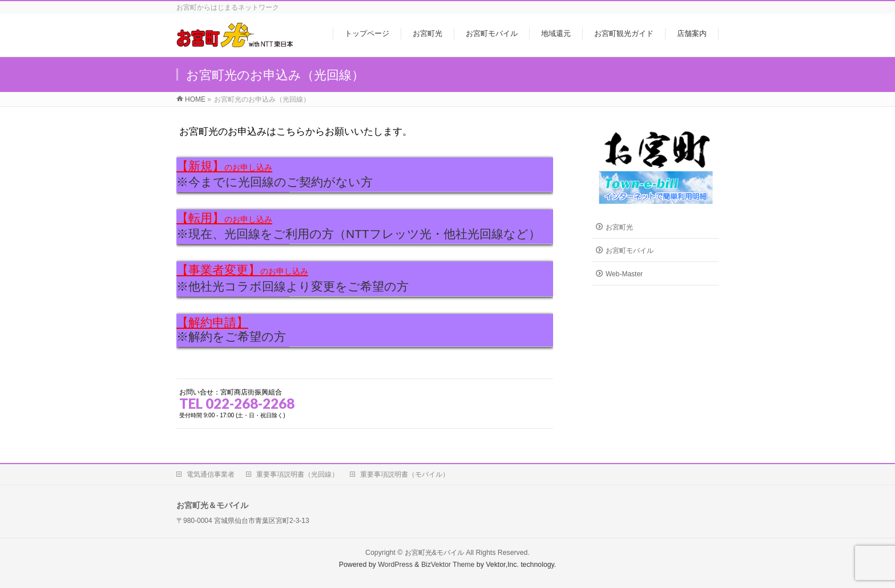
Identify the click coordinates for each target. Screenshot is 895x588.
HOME (195, 99)
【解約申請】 (212, 322)
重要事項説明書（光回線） (297, 474)
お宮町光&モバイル (434, 553)
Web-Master (624, 274)
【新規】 (224, 166)
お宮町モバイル (630, 251)
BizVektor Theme (448, 565)
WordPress (395, 565)
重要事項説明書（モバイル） (405, 474)
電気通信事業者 (211, 474)
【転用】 (224, 218)
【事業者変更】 (242, 270)
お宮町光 (619, 227)
